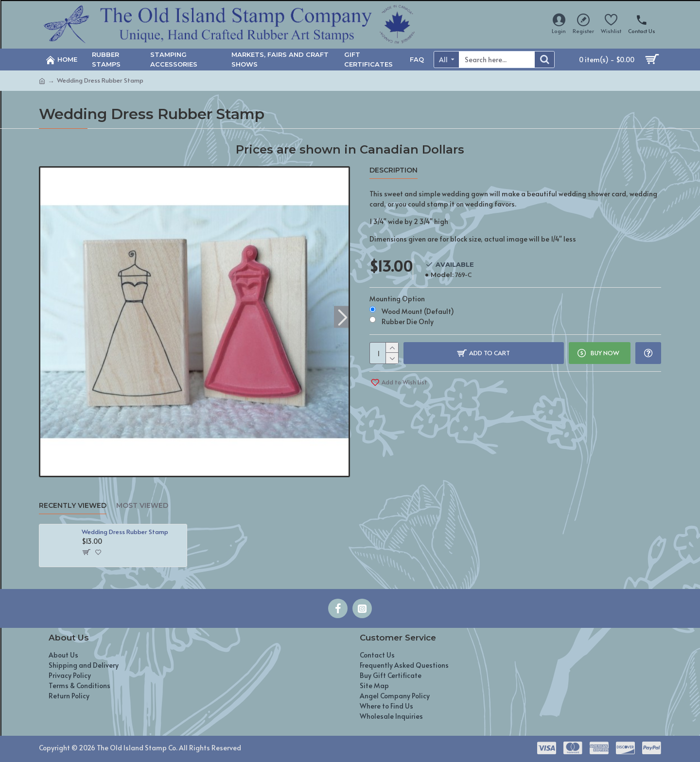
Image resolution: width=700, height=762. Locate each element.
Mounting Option (397, 299)
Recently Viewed (73, 506)
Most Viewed (142, 506)
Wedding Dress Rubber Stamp (125, 532)
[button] (342, 317)
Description (394, 170)
